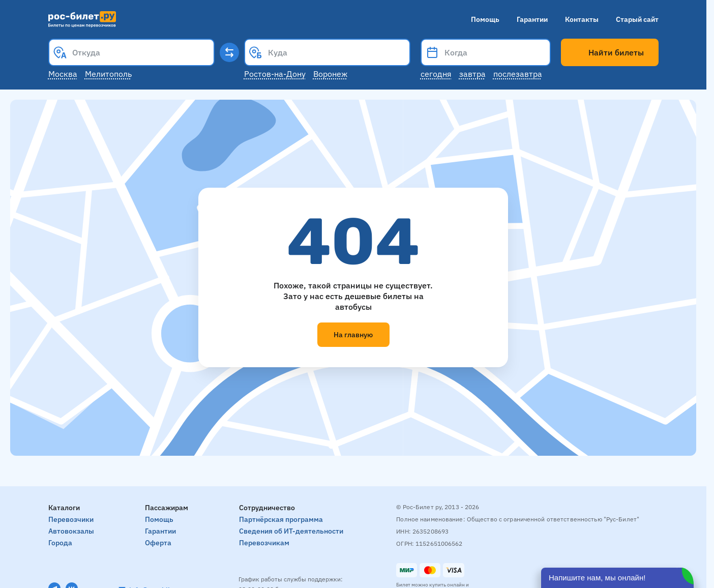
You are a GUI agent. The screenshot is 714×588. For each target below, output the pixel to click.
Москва (63, 74)
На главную (353, 335)
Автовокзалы (71, 531)
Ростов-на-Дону (275, 74)
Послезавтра (518, 74)
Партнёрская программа (281, 519)
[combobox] (131, 52)
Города (60, 543)
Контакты (582, 19)
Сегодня (436, 74)
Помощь (485, 19)
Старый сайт (637, 19)
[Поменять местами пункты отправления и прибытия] (229, 52)
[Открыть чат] (617, 578)
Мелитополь (108, 74)
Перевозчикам (264, 543)
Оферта (158, 543)
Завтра (472, 74)
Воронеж (330, 74)
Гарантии (532, 19)
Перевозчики (71, 519)
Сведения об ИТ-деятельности (291, 531)
